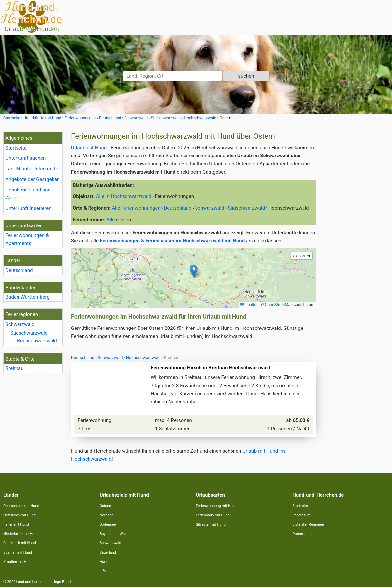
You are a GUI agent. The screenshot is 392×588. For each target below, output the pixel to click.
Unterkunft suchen (25, 158)
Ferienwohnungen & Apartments (27, 240)
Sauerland (108, 553)
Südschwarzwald (29, 333)
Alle (110, 220)
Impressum (301, 516)
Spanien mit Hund (18, 553)
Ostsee (105, 507)
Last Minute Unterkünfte (32, 169)
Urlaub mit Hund (89, 148)
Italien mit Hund (16, 525)
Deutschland (19, 270)
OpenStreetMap (279, 305)
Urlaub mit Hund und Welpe (28, 194)
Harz (104, 562)
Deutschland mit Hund (21, 507)
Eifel (103, 572)
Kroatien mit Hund (18, 562)
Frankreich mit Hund (20, 544)
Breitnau (15, 368)
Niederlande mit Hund (21, 534)
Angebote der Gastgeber (32, 179)
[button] (194, 271)
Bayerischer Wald (114, 534)
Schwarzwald (20, 324)
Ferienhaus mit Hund (213, 516)
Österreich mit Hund (19, 516)
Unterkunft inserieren (28, 208)
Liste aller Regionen (308, 525)
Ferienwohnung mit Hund (216, 507)
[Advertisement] (356, 231)
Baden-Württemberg (27, 297)
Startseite (16, 148)
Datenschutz (302, 534)
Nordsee (107, 516)
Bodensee (108, 525)
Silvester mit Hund (211, 525)
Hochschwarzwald (37, 341)
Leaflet (249, 305)
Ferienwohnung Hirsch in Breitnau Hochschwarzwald (211, 368)
